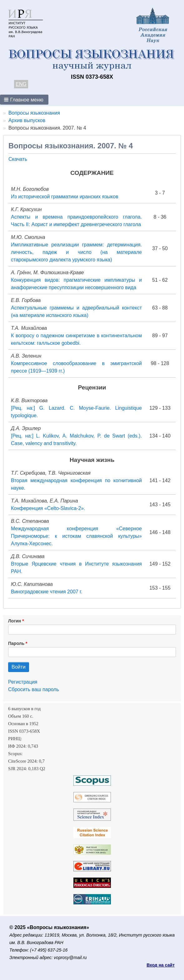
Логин (15, 621)
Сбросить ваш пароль (34, 689)
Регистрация (23, 682)
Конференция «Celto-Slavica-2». (48, 508)
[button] (24, 100)
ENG (21, 84)
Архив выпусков (27, 120)
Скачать (18, 159)
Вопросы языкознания (34, 113)
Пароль (16, 643)
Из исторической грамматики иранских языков (65, 197)
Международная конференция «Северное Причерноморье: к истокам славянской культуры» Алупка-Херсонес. (76, 536)
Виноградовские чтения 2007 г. (47, 592)
